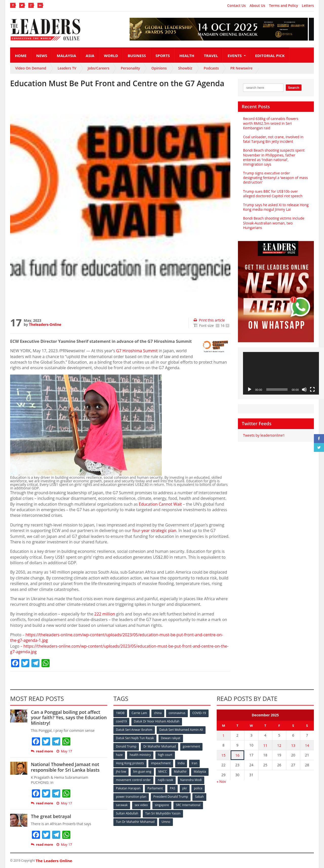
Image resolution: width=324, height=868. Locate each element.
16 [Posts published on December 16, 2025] (237, 755)
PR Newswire (241, 68)
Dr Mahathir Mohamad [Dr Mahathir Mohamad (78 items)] (159, 746)
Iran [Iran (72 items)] (194, 763)
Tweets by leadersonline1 (264, 435)
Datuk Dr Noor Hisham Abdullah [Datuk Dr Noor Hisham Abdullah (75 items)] (157, 721)
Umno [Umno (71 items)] (166, 822)
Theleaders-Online (45, 324)
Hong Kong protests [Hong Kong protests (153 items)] (130, 763)
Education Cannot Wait (160, 504)
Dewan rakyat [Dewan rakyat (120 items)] (171, 738)
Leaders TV (67, 68)
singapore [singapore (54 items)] (162, 805)
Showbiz (185, 68)
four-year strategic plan (154, 530)
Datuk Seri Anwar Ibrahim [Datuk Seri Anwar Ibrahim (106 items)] (134, 730)
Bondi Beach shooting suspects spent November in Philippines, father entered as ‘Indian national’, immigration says (274, 157)
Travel (211, 56)
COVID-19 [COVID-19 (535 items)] (199, 713)
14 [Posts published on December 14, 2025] (307, 745)
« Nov (221, 781)
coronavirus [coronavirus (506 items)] (177, 713)
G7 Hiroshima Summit (137, 351)
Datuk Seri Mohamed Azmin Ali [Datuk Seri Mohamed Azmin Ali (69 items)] (181, 730)
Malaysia (66, 56)
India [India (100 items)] (181, 763)
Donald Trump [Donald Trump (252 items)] (126, 746)
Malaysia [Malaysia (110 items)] (200, 772)
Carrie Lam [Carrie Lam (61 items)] (139, 713)
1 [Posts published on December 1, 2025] (224, 736)
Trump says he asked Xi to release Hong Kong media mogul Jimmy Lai (276, 207)
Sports (163, 56)
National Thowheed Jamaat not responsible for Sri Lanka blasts (65, 767)
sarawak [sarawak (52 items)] (122, 805)
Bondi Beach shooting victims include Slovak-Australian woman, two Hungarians (274, 223)
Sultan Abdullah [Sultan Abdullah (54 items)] (127, 813)
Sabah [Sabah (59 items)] (199, 797)
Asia (90, 56)
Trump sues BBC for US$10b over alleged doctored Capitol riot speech (273, 194)
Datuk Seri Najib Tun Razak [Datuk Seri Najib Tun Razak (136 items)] (135, 738)
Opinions (159, 68)
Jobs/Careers (98, 68)
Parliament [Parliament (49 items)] (155, 788)
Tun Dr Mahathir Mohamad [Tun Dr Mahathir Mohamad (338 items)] (135, 822)
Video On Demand (31, 68)
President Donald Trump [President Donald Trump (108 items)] (171, 797)
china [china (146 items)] (158, 713)
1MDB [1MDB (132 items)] (120, 713)
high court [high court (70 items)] (165, 755)
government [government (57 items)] (191, 746)
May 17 (64, 751)
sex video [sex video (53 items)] (141, 805)
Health (187, 56)
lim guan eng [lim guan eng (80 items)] (142, 772)
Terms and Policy (284, 6)
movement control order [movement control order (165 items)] (133, 780)
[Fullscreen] (312, 389)
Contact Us (237, 6)
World (111, 56)
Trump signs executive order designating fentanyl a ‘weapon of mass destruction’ (275, 178)
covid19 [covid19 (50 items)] (121, 721)
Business (137, 56)
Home (21, 56)
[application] (281, 373)
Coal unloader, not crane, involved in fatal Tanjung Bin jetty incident (273, 139)
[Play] (250, 389)
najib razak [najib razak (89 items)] (165, 780)
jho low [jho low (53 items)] (121, 772)
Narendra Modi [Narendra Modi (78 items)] (191, 780)
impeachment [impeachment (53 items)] (161, 763)
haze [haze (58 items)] (119, 755)
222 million (105, 614)
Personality (130, 68)
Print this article (209, 320)
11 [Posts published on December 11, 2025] (265, 745)
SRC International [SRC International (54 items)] (188, 805)
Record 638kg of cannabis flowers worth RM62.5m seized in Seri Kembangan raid (271, 123)
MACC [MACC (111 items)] (163, 772)
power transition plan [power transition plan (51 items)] (131, 797)
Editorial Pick (270, 56)
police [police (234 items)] (198, 788)
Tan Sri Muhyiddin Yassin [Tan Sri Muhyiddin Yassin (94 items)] (163, 813)
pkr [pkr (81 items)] (185, 788)
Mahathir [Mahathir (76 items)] (180, 772)
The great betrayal (51, 816)
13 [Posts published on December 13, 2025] (293, 745)
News (42, 56)
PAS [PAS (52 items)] (173, 788)
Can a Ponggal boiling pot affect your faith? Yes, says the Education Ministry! (69, 718)
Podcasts (211, 68)
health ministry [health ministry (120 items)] (140, 755)
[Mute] (304, 389)
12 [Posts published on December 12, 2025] (279, 745)
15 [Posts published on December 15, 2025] (224, 755)
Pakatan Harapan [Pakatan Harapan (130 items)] (128, 788)
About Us (257, 6)
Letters (308, 6)
